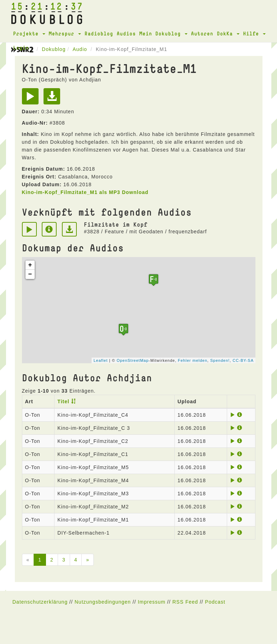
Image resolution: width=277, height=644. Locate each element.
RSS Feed (185, 602)
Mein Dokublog (163, 33)
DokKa (228, 33)
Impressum (151, 602)
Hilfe (254, 33)
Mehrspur (65, 33)
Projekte (29, 33)
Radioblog (99, 33)
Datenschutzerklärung (40, 602)
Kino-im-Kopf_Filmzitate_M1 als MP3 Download (85, 192)
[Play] (32, 99)
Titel (63, 401)
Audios (126, 33)
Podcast (215, 602)
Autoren (202, 33)
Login (21, 48)
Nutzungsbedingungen (103, 602)
